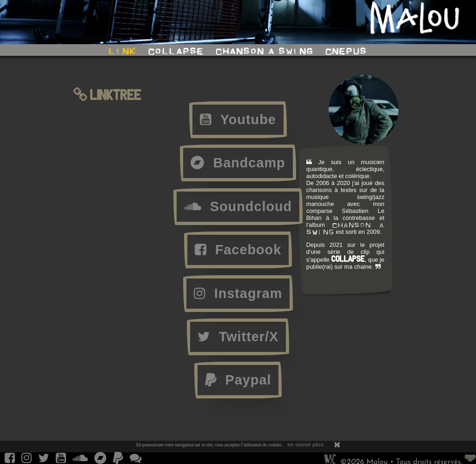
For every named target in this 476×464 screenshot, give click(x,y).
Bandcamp (238, 163)
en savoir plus (305, 444)
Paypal (238, 380)
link (122, 51)
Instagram (238, 293)
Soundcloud (238, 206)
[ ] (337, 444)
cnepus (346, 51)
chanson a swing (264, 51)
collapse (176, 51)
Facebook (238, 250)
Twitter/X (238, 337)
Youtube (238, 119)
